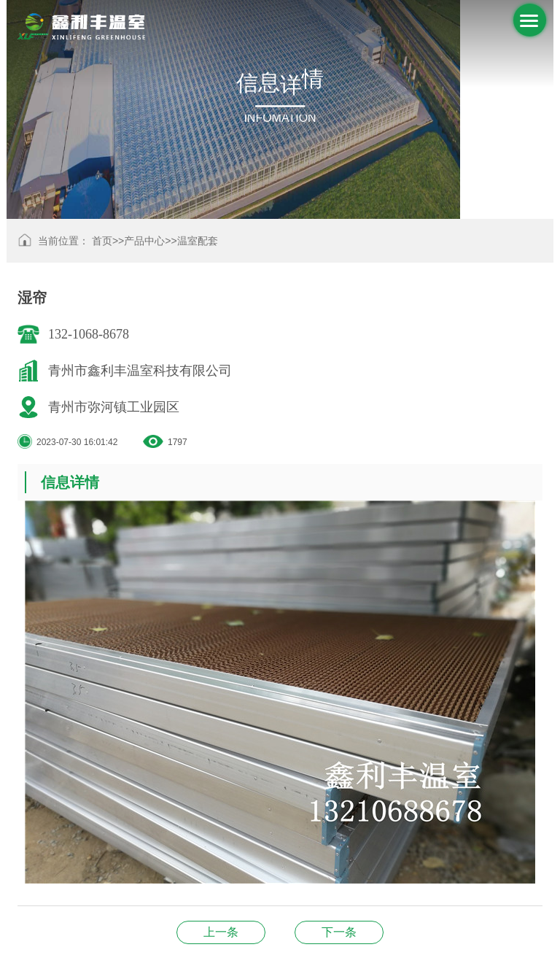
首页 (102, 241)
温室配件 (221, 932)
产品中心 (144, 241)
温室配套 (198, 241)
